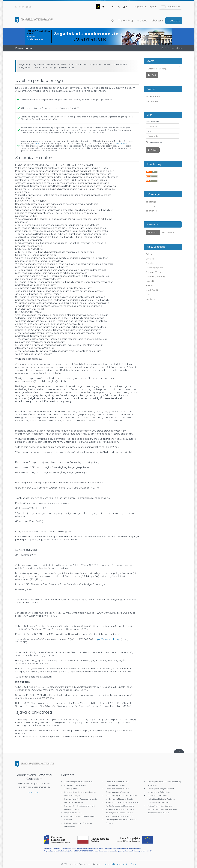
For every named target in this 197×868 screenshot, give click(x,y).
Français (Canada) (155, 277)
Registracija (140, 7)
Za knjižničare (152, 211)
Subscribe (153, 232)
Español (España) (155, 268)
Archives (142, 20)
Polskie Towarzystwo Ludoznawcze (120, 809)
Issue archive (152, 101)
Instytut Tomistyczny (73, 813)
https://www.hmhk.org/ (107, 639)
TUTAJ (37, 143)
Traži (153, 75)
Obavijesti (157, 20)
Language (170, 7)
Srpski (149, 295)
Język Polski (152, 290)
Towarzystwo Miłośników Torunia (119, 813)
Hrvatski (150, 281)
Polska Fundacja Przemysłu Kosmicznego (123, 802)
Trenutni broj (126, 20)
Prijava (152, 7)
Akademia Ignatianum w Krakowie (78, 782)
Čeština (149, 254)
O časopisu (174, 20)
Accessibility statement (115, 864)
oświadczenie (121, 143)
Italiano (149, 286)
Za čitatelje (151, 202)
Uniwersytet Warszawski (158, 795)
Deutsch (150, 259)
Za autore (150, 206)
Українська (151, 299)
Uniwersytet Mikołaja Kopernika (161, 789)
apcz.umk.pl (34, 792)
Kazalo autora (153, 97)
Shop (133, 864)
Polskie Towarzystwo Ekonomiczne (120, 806)
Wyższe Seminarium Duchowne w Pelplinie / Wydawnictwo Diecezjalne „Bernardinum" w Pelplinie (162, 809)
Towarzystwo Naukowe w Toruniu (120, 816)
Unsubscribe (168, 232)
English (149, 263)
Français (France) (155, 272)
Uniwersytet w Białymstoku (159, 792)
